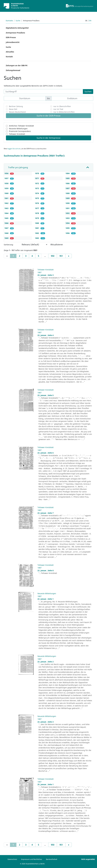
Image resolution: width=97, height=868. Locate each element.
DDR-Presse (11, 37)
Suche (18, 21)
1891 (68, 208)
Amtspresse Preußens (15, 33)
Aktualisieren (57, 245)
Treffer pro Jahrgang (18, 167)
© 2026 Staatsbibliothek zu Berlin (32, 864)
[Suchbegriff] (43, 92)
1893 (68, 218)
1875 (37, 198)
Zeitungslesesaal (13, 70)
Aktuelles (10, 52)
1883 (37, 238)
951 (61, 256)
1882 (37, 233)
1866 (7, 223)
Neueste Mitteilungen (18, 129)
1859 (7, 188)
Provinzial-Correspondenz (20, 131)
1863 (7, 208)
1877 (37, 208)
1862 (7, 203)
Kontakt (9, 57)
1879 (37, 218)
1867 (7, 228)
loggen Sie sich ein (14, 149)
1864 (7, 213)
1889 (68, 198)
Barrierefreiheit (52, 859)
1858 (7, 183)
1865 (7, 218)
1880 (37, 223)
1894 (68, 223)
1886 (68, 183)
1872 (37, 183)
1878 (37, 213)
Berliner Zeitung (16, 106)
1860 (7, 193)
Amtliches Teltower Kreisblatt (21, 126)
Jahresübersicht (13, 42)
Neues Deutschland (17, 112)
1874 (37, 193)
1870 (37, 173)
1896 (68, 233)
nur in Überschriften (62, 106)
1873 (37, 188)
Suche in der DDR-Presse (48, 116)
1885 (68, 178)
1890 (68, 203)
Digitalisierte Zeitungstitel (17, 28)
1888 (68, 193)
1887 (68, 188)
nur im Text (58, 109)
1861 (7, 198)
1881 (37, 228)
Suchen (88, 92)
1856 (7, 173)
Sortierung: (9, 245)
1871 (37, 178)
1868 (7, 233)
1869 (7, 238)
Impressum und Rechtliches (32, 859)
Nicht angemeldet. (88, 859)
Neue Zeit (13, 109)
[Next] (69, 256)
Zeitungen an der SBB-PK (17, 65)
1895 (68, 228)
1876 (37, 203)
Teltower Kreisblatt (17, 134)
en (90, 21)
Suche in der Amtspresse (48, 138)
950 (53, 256)
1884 (68, 173)
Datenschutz (12, 859)
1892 (68, 213)
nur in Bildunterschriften (64, 112)
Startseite (9, 21)
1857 (7, 178)
